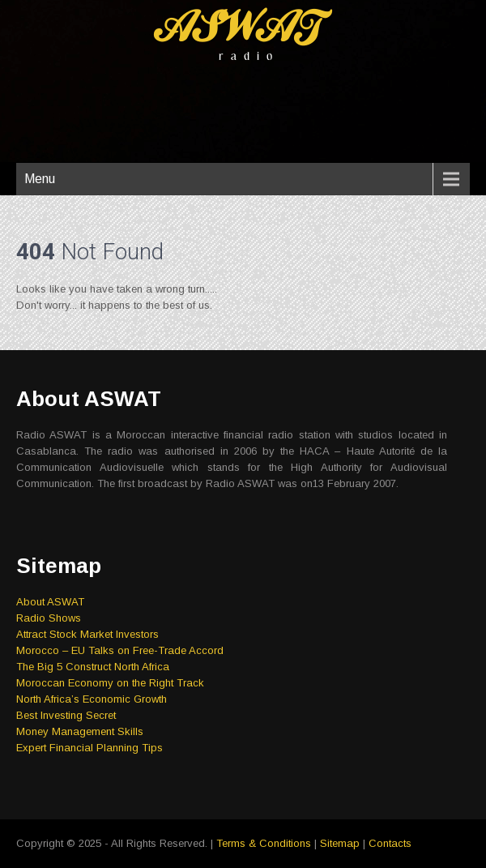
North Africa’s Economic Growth (92, 699)
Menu (40, 179)
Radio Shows (49, 618)
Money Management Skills (80, 731)
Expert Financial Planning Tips (90, 748)
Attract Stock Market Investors (87, 634)
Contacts (390, 843)
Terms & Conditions (264, 843)
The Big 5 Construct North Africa (93, 667)
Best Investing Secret (66, 715)
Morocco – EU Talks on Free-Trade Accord (120, 650)
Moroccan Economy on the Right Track (110, 683)
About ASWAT (50, 602)
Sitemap (340, 843)
